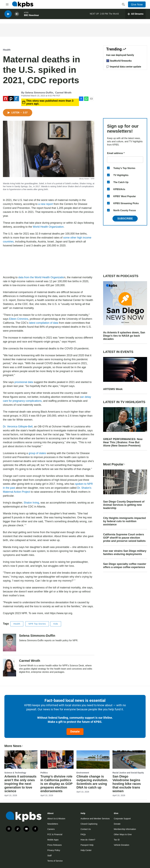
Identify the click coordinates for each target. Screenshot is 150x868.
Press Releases (54, 845)
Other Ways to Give (123, 834)
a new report (46, 204)
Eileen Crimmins (19, 319)
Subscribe (125, 219)
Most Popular (114, 464)
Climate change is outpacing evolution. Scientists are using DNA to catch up (92, 782)
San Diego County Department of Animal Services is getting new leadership (124, 505)
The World (114, 15)
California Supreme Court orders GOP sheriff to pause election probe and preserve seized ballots (124, 538)
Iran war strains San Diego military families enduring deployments (125, 553)
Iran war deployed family (120, 55)
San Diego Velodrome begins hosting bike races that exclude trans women (127, 784)
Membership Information (125, 829)
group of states (37, 453)
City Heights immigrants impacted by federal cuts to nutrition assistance (124, 521)
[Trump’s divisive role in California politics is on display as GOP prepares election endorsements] (57, 760)
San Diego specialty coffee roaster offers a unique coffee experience (125, 566)
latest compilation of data (44, 323)
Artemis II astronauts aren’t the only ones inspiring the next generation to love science (20, 784)
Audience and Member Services (95, 819)
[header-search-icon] (123, 4)
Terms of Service (55, 861)
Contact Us (86, 829)
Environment (83, 773)
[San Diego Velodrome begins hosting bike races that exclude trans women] (129, 760)
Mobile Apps (53, 840)
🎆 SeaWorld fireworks (119, 61)
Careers (51, 829)
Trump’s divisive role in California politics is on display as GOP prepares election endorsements (56, 784)
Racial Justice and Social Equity (128, 773)
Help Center (86, 850)
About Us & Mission (56, 819)
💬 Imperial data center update (124, 67)
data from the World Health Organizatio (41, 277)
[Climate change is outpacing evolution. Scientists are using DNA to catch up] (93, 760)
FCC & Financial (55, 834)
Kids (56, 624)
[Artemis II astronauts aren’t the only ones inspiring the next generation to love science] (21, 760)
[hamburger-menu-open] (7, 4)
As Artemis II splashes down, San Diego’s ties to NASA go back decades (124, 336)
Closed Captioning (89, 824)
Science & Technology (15, 773)
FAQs (83, 834)
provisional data (24, 382)
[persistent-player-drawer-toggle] (135, 15)
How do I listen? (88, 840)
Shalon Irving (31, 503)
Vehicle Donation (122, 845)
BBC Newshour (31, 16)
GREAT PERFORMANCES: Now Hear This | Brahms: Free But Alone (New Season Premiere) (123, 442)
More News (14, 746)
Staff (49, 856)
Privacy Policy (54, 850)
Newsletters (53, 824)
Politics (44, 773)
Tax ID (117, 840)
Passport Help (87, 845)
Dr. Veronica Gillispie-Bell (18, 427)
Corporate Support (122, 819)
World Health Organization (48, 227)
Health (7, 50)
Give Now (137, 4)
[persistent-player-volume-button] (17, 15)
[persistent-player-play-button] (8, 15)
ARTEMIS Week (113, 389)
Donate (75, 731)
